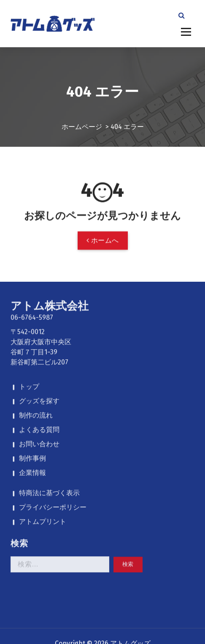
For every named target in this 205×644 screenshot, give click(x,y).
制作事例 (32, 290)
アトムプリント (43, 354)
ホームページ (82, 110)
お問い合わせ (39, 276)
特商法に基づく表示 (49, 325)
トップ (29, 219)
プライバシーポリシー (53, 339)
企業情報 (32, 305)
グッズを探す (39, 233)
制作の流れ (36, 247)
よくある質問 (39, 262)
